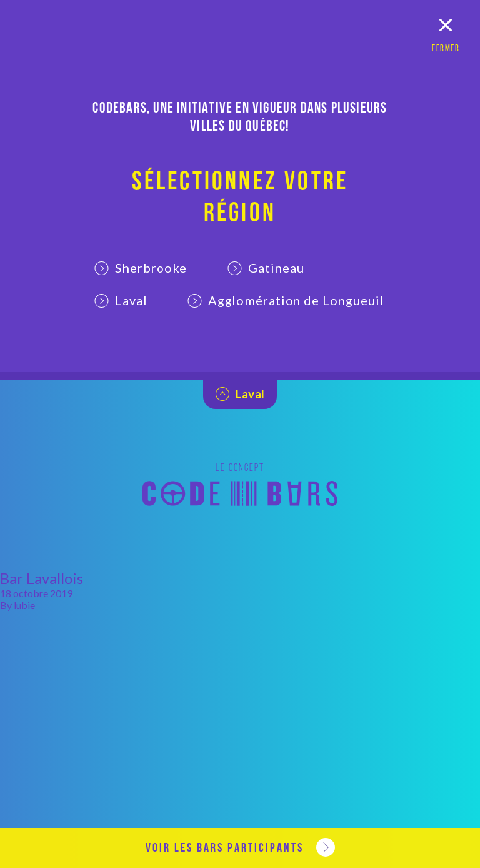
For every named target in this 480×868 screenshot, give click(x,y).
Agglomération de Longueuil (286, 300)
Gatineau (266, 268)
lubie (24, 605)
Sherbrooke (141, 268)
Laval (121, 300)
